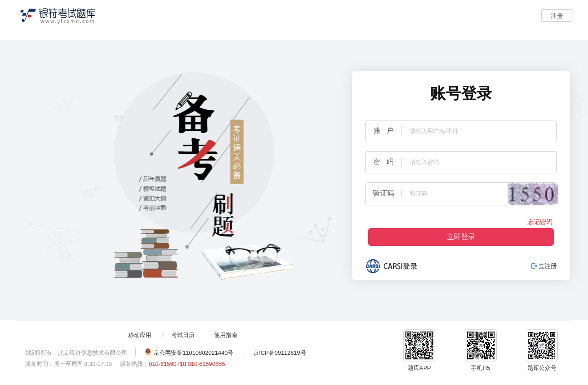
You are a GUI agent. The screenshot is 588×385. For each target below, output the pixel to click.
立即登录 (461, 237)
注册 (557, 16)
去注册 (544, 266)
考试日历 (183, 335)
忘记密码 (540, 222)
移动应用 (140, 335)
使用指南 (226, 335)
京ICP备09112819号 (280, 353)
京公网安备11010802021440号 (189, 352)
